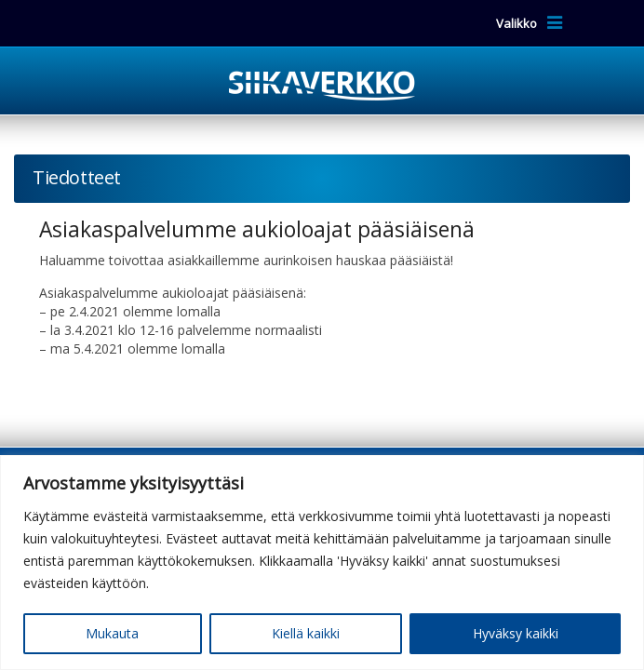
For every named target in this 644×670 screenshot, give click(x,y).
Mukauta (112, 633)
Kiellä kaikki (306, 633)
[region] (322, 563)
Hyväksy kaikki (516, 633)
